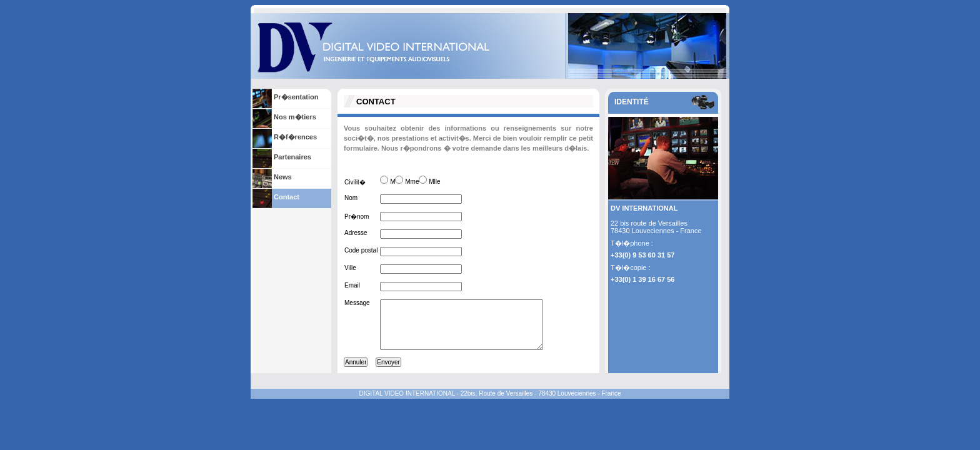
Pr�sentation (296, 97)
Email (352, 285)
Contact (287, 197)
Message (357, 303)
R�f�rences (295, 137)
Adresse (356, 233)
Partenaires (292, 157)
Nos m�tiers (295, 117)
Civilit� (355, 182)
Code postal (361, 250)
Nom (351, 198)
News (283, 177)
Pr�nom (357, 217)
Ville (350, 268)
